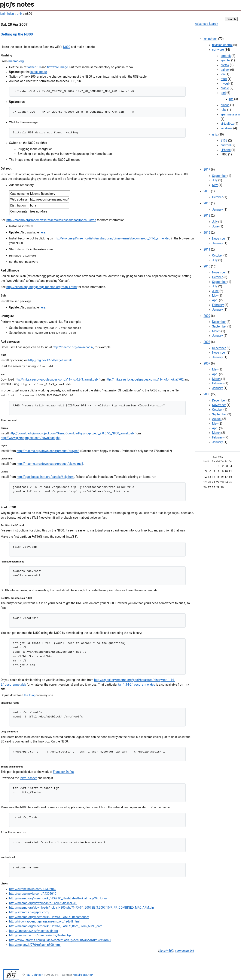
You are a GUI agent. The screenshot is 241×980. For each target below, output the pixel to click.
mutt (224, 79)
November (219, 239)
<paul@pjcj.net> (83, 975)
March (216, 331)
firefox (225, 65)
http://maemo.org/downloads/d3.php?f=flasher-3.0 (43, 903)
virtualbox (227, 124)
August (217, 419)
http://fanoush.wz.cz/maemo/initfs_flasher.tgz (40, 935)
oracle (225, 88)
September (219, 176)
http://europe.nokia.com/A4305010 (33, 894)
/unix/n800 (166, 951)
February (218, 305)
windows (227, 128)
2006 (207, 394)
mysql (225, 84)
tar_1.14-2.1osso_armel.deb (137, 685)
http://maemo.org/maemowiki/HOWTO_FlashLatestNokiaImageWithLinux (58, 898)
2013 (207, 215)
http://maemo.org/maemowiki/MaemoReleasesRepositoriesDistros (51, 220)
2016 (207, 191)
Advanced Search (207, 24)
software (218, 50)
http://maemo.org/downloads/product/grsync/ (48, 451)
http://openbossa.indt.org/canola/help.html (45, 477)
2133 (224, 140)
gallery (225, 70)
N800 (67, 47)
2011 (207, 249)
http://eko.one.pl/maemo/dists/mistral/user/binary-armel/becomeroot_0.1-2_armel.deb (112, 238)
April (215, 300)
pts (231, 99)
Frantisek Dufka (63, 772)
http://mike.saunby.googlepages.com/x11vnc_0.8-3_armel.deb (56, 379)
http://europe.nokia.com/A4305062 (33, 889)
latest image (39, 72)
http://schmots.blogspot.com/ (29, 912)
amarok (226, 56)
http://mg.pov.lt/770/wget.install (50, 360)
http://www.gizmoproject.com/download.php (30, 438)
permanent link (184, 951)
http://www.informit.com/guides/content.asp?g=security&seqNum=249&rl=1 (60, 940)
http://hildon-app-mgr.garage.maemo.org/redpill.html (42, 287)
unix (20, 14)
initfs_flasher (28, 778)
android (226, 145)
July (215, 180)
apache (226, 60)
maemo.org (16, 61)
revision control (222, 45)
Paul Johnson (34, 975)
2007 (207, 363)
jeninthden (7, 14)
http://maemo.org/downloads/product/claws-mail (50, 464)
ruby (224, 110)
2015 (207, 203)
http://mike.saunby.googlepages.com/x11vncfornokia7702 (145, 379)
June (215, 226)
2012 (207, 233)
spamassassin (230, 114)
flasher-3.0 (34, 67)
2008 (207, 342)
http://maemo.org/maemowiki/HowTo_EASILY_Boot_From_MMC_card (56, 926)
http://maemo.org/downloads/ (73, 347)
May (215, 185)
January (217, 210)
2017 (207, 170)
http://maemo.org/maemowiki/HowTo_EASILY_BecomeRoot (49, 917)
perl (223, 93)
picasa (225, 105)
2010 (207, 266)
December (219, 322)
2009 (207, 316)
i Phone (226, 150)
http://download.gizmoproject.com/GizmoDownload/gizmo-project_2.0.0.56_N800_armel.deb (72, 433)
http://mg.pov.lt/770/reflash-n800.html (35, 945)
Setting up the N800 (17, 34)
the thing (30, 695)
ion (223, 74)
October (217, 197)
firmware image (57, 67)
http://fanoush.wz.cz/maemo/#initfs (33, 931)
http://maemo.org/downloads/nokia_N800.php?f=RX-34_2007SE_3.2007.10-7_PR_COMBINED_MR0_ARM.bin (82, 908)
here (42, 232)
